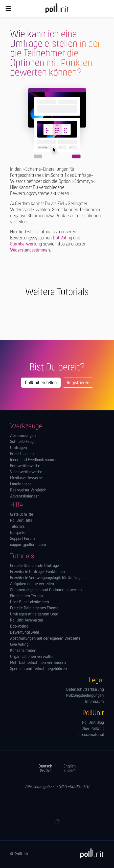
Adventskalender (25, 497)
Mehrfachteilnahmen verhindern (38, 663)
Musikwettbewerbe (26, 478)
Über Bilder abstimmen (30, 602)
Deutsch (45, 768)
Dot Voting (62, 238)
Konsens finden (23, 651)
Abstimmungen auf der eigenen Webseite (45, 639)
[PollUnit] (90, 853)
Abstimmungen (23, 436)
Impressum (95, 702)
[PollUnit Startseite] (57, 10)
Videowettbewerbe (26, 472)
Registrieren (78, 383)
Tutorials (17, 527)
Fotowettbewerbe (25, 466)
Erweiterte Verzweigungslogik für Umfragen (47, 578)
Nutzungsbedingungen (85, 696)
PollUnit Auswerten (27, 621)
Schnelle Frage (23, 442)
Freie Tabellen (22, 454)
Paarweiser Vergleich (28, 490)
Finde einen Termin (27, 596)
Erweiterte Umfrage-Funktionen (38, 572)
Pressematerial (91, 735)
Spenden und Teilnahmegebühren (39, 669)
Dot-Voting (19, 627)
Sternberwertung (26, 244)
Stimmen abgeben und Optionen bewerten (46, 590)
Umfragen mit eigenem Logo (34, 614)
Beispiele (18, 533)
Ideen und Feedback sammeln (35, 460)
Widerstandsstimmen (30, 250)
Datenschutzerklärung (85, 690)
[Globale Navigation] (8, 9)
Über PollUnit (93, 729)
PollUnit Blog (93, 723)
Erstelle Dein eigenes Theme (34, 608)
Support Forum (22, 539)
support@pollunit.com (28, 545)
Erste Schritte (22, 515)
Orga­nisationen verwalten (32, 657)
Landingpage (21, 484)
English (70, 768)
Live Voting (19, 645)
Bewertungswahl (25, 633)
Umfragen (19, 448)
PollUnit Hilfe (21, 521)
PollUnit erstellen (41, 383)
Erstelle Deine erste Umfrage (35, 566)
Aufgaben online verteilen (32, 584)
